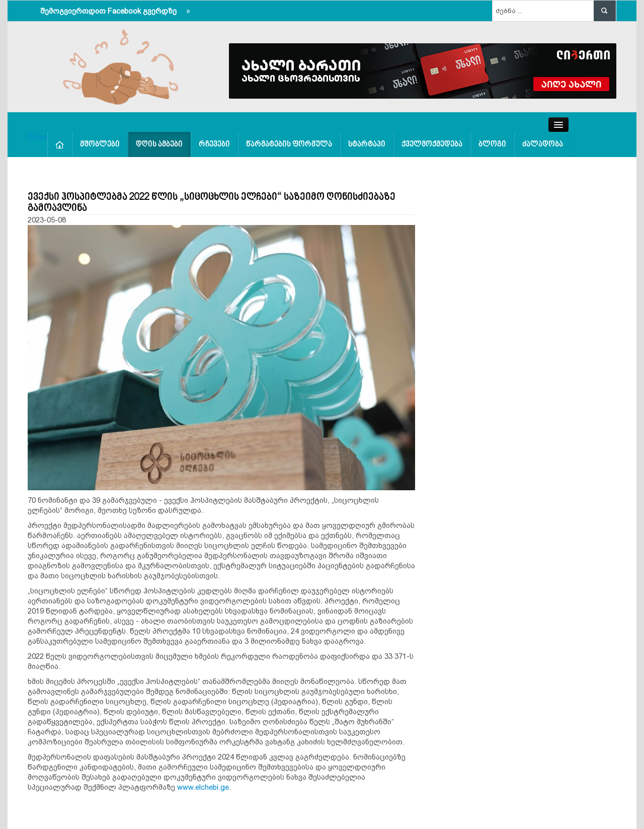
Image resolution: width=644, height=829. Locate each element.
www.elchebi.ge (203, 787)
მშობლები (100, 144)
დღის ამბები (159, 144)
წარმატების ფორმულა (289, 144)
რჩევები (214, 144)
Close (37, 137)
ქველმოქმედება (432, 144)
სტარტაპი (367, 144)
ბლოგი (492, 144)
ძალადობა (543, 144)
